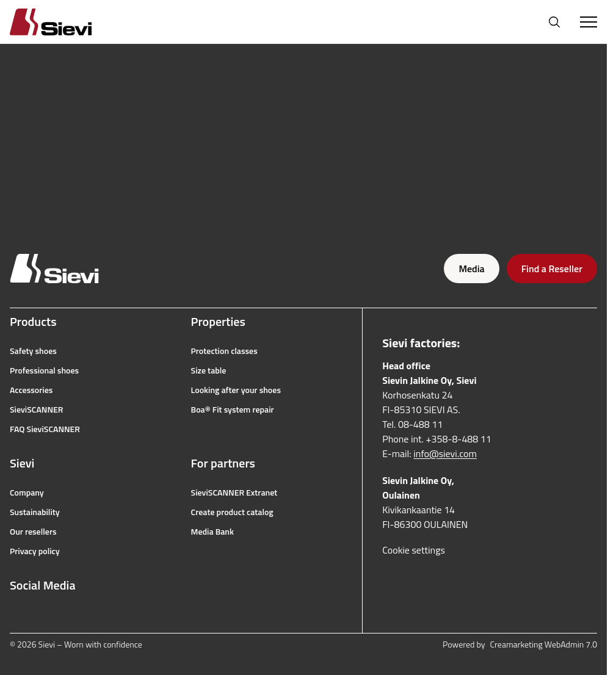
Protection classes (224, 351)
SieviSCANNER (36, 410)
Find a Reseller (552, 269)
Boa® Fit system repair (233, 410)
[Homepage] (65, 22)
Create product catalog (232, 512)
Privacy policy (35, 551)
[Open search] (554, 22)
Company (27, 493)
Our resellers (33, 532)
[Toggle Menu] (589, 22)
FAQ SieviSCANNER (45, 429)
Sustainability (35, 512)
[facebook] (16, 615)
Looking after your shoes (236, 390)
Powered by (520, 644)
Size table (209, 370)
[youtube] (70, 615)
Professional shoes (44, 370)
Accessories (31, 390)
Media (471, 269)
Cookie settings (414, 550)
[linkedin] (96, 615)
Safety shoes (33, 351)
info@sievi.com (445, 453)
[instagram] (43, 615)
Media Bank (212, 532)
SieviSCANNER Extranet (234, 493)
